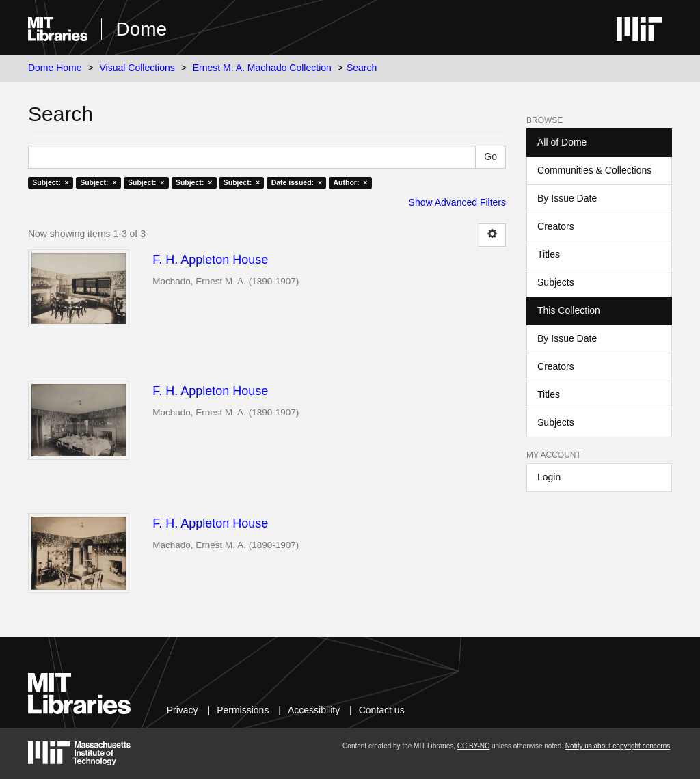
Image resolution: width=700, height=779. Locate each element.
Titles (549, 254)
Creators (556, 226)
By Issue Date (567, 198)
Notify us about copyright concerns (618, 746)
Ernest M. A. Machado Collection (262, 68)
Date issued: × (297, 182)
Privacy (183, 710)
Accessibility (314, 710)
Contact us (382, 710)
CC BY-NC (473, 746)
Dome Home (55, 68)
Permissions (243, 710)
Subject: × (50, 182)
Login (549, 477)
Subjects (556, 282)
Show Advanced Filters (457, 202)
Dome (141, 29)
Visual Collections (137, 68)
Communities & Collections (594, 170)
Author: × (351, 182)
